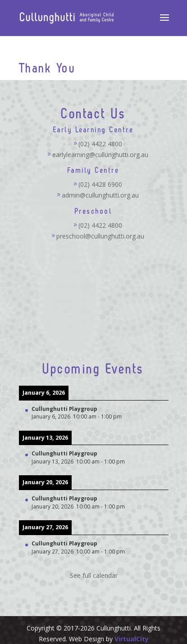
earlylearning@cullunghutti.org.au (100, 155)
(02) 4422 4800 (100, 144)
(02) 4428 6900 (100, 184)
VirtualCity (132, 639)
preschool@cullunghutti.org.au (100, 236)
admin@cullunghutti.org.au (100, 195)
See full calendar (94, 575)
